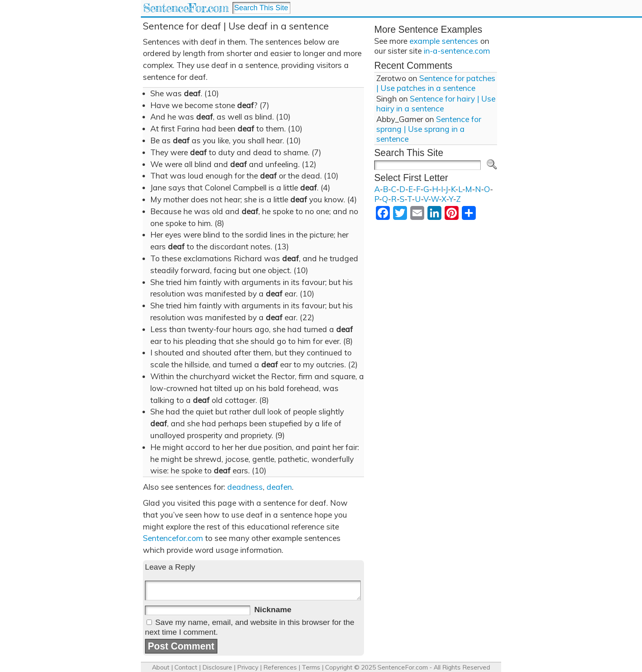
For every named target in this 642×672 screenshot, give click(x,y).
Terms (311, 667)
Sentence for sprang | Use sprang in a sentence (429, 129)
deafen (279, 487)
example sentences (444, 41)
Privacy (248, 667)
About (161, 667)
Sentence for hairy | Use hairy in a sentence (436, 104)
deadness (245, 487)
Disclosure (217, 667)
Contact (186, 667)
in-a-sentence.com (457, 51)
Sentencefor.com (173, 538)
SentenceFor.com (186, 8)
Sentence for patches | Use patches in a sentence (436, 83)
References (280, 667)
